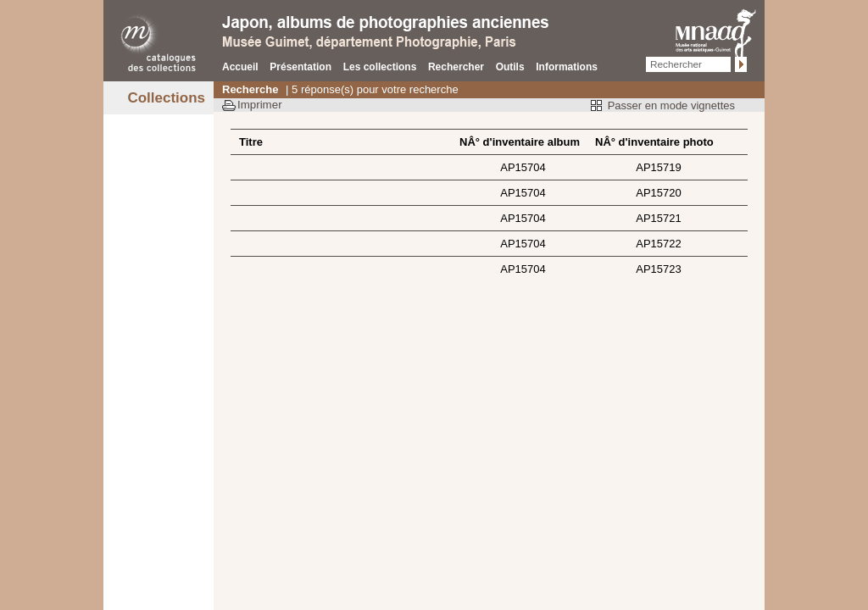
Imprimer (260, 105)
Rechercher (456, 67)
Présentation (300, 67)
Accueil (240, 67)
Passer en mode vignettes (671, 105)
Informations (567, 67)
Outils (510, 67)
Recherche (250, 89)
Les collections (380, 67)
